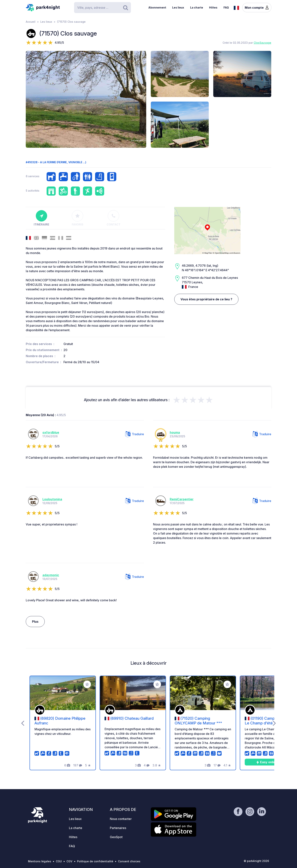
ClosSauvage (262, 43)
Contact (114, 218)
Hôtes (213, 7)
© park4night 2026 (256, 861)
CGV (69, 861)
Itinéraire (41, 218)
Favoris (78, 218)
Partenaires (118, 828)
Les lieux (178, 7)
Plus (35, 622)
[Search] (102, 8)
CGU (59, 861)
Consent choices (129, 861)
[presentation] (23, 723)
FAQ (226, 7)
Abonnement (157, 7)
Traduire (135, 434)
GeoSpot (116, 837)
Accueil (31, 22)
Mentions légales (40, 861)
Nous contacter (121, 819)
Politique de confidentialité (95, 861)
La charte (197, 7)
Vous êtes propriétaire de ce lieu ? (206, 299)
